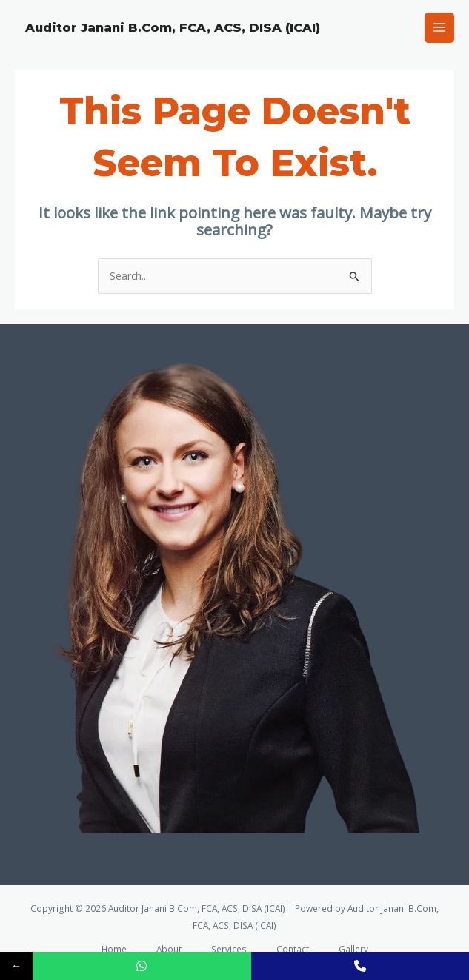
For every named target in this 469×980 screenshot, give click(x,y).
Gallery (353, 949)
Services (229, 949)
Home (114, 949)
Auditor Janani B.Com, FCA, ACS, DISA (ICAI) (173, 27)
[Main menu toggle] (440, 28)
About (169, 949)
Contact (293, 949)
